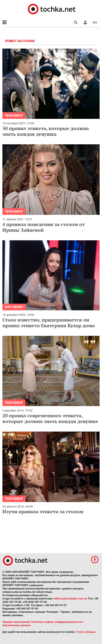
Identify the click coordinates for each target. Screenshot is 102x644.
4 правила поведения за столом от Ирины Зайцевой (44, 227)
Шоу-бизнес (14, 307)
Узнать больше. (86, 632)
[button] (85, 22)
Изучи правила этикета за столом (43, 511)
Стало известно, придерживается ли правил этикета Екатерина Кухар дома (49, 323)
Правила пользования (16, 622)
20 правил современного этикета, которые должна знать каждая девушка (50, 418)
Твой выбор (14, 116)
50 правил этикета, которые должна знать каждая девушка (46, 131)
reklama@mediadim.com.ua (70, 599)
